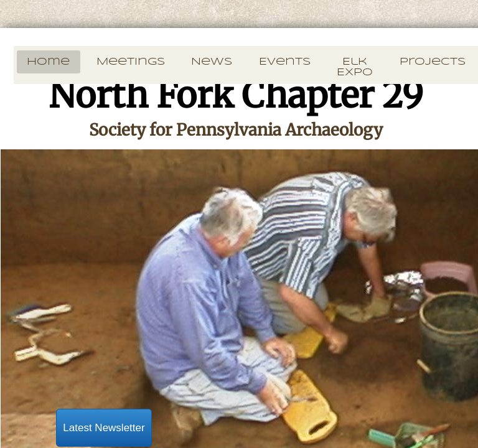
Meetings (131, 62)
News (212, 62)
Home (48, 62)
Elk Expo (355, 67)
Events (285, 62)
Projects (433, 62)
